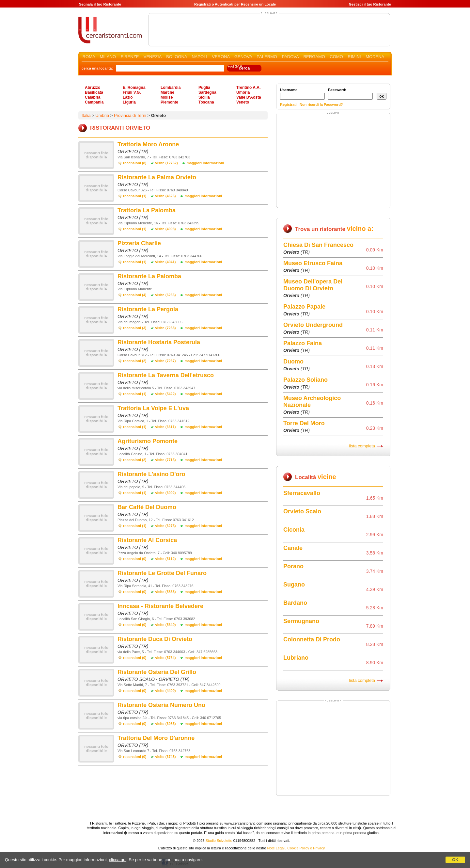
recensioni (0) (135, 559)
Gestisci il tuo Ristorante (370, 4)
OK (455, 860)
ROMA (89, 57)
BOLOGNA (177, 57)
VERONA (221, 57)
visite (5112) (166, 559)
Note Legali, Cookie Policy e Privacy (296, 848)
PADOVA (290, 57)
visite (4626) (166, 196)
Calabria (93, 97)
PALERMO (267, 57)
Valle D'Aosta (249, 97)
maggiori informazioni (205, 163)
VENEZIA (153, 57)
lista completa (362, 446)
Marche (167, 92)
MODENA (375, 57)
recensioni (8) (135, 163)
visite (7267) (166, 361)
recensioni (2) (135, 361)
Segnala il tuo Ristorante (100, 4)
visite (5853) (166, 592)
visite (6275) (166, 526)
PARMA (235, 66)
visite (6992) (166, 493)
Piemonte (169, 102)
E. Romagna (134, 88)
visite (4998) (166, 229)
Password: (350, 94)
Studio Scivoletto (219, 841)
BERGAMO (314, 57)
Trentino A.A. (248, 88)
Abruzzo (93, 88)
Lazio (128, 97)
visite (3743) (166, 757)
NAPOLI (199, 57)
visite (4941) (166, 262)
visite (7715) (166, 460)
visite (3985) (166, 724)
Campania (94, 102)
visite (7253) (166, 328)
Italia (86, 115)
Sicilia (204, 97)
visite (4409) (166, 691)
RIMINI (354, 57)
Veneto (243, 102)
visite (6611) (166, 427)
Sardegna (207, 92)
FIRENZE (130, 57)
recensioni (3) (135, 328)
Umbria (243, 92)
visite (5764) (166, 658)
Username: (302, 94)
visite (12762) (167, 163)
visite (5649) (166, 625)
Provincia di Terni (130, 115)
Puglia (204, 88)
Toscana (206, 102)
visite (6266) (166, 295)
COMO (336, 57)
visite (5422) (166, 394)
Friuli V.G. (132, 92)
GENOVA (243, 57)
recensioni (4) (135, 295)
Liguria (129, 102)
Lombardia (171, 88)
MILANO (108, 57)
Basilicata (94, 92)
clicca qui (118, 860)
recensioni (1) (135, 196)
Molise (167, 97)
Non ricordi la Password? (321, 104)
